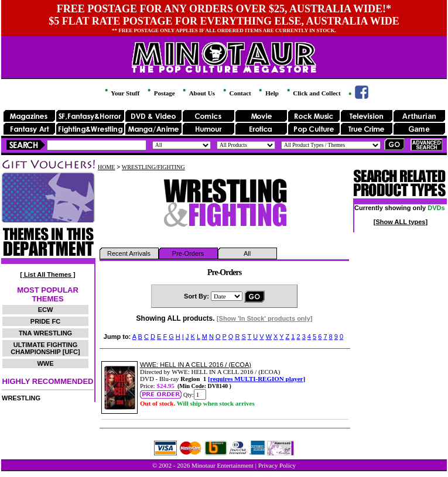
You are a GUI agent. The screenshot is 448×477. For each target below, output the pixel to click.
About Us (198, 93)
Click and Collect (313, 93)
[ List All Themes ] (47, 274)
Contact (236, 93)
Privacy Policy (277, 465)
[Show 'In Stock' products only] (265, 318)
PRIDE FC (45, 321)
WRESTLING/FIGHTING (153, 167)
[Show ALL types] (401, 222)
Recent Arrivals (129, 253)
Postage (160, 93)
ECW (46, 310)
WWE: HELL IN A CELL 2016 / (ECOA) (196, 365)
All (247, 253)
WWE (45, 363)
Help (268, 93)
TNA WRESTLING (45, 333)
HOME (106, 167)
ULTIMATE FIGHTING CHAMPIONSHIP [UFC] (45, 348)
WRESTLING (21, 398)
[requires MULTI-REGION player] (257, 379)
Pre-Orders (188, 253)
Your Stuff (121, 93)
